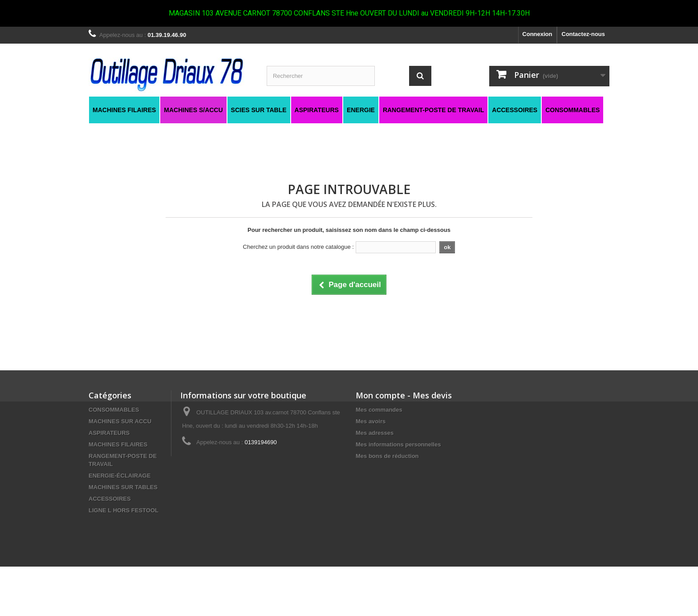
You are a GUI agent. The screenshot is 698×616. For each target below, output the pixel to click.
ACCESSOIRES (110, 499)
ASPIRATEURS (109, 433)
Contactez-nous (584, 34)
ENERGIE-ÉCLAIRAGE (120, 476)
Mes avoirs (371, 421)
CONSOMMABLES (114, 410)
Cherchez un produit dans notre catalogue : (298, 247)
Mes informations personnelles (398, 444)
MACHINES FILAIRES (118, 444)
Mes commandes (379, 410)
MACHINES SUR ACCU (120, 421)
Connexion (537, 34)
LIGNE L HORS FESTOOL (124, 510)
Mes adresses (375, 433)
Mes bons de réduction (387, 456)
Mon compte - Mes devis (404, 395)
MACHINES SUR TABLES (123, 487)
